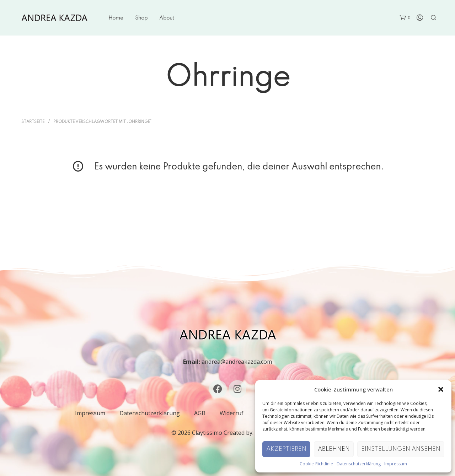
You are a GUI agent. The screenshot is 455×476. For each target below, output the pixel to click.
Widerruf (232, 413)
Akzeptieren (286, 449)
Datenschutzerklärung (359, 464)
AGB (200, 413)
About (167, 18)
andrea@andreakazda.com (237, 362)
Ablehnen (334, 449)
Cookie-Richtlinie (316, 464)
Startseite (33, 122)
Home (116, 18)
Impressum (396, 464)
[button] (441, 389)
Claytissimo (207, 433)
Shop (141, 18)
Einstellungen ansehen (401, 449)
